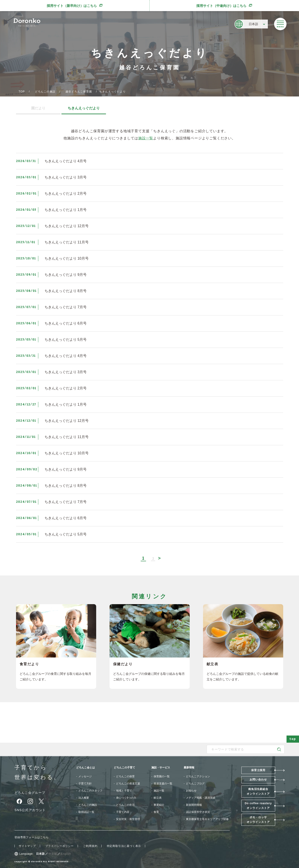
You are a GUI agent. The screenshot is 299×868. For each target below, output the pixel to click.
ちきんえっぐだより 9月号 (66, 275)
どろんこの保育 (125, 776)
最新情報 (189, 768)
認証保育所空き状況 (198, 812)
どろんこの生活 (125, 805)
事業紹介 (159, 805)
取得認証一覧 (86, 812)
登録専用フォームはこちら (32, 837)
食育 (156, 812)
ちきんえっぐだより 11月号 (67, 242)
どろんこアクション (198, 776)
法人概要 (84, 798)
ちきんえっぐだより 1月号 (66, 210)
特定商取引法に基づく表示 (124, 846)
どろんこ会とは (85, 768)
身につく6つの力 (126, 798)
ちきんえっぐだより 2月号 (66, 193)
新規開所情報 (194, 805)
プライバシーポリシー (59, 846)
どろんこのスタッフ (90, 791)
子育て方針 (85, 784)
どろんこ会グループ (30, 793)
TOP (22, 92)
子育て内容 (123, 812)
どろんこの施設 (45, 92)
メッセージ (85, 776)
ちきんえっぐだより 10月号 (67, 258)
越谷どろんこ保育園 (79, 92)
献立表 (158, 798)
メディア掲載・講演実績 (201, 798)
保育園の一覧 (162, 776)
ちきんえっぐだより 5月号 (66, 340)
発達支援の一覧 (163, 784)
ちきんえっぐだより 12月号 (67, 226)
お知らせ (191, 791)
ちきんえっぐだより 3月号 (66, 177)
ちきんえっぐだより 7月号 (66, 307)
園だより (38, 108)
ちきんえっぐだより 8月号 (66, 291)
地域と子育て (124, 791)
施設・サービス (161, 768)
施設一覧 (146, 138)
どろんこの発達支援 (128, 784)
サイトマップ (27, 846)
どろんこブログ (195, 784)
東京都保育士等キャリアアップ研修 (207, 819)
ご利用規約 (90, 846)
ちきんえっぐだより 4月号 (66, 161)
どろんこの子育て (124, 768)
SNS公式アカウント (30, 810)
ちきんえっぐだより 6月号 (66, 323)
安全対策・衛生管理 (128, 819)
